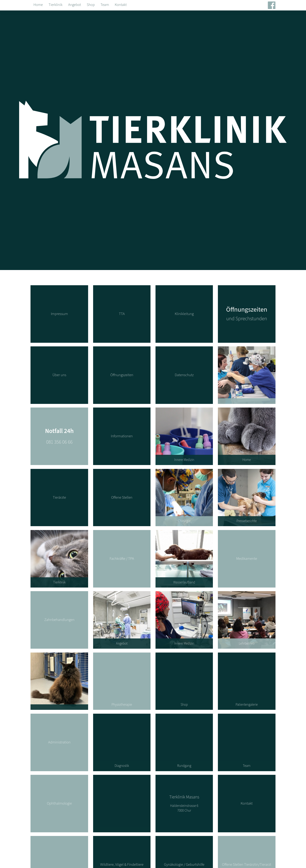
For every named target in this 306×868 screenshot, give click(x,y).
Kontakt (121, 5)
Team (105, 5)
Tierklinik (55, 5)
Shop (91, 5)
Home (38, 5)
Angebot (74, 5)
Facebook (274, 6)
